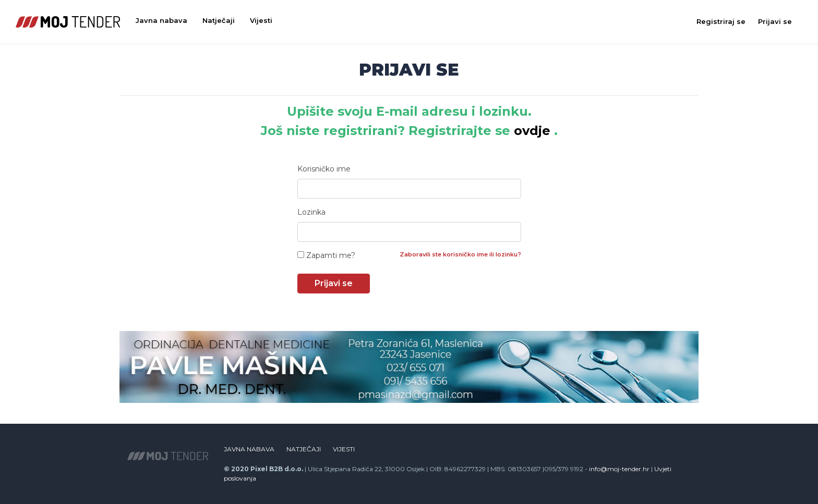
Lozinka (311, 212)
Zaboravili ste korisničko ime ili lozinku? (460, 254)
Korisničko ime (324, 169)
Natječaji (219, 20)
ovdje (532, 131)
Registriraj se (721, 21)
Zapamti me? (326, 255)
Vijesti (261, 20)
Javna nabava (161, 20)
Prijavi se (775, 21)
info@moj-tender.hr (619, 469)
